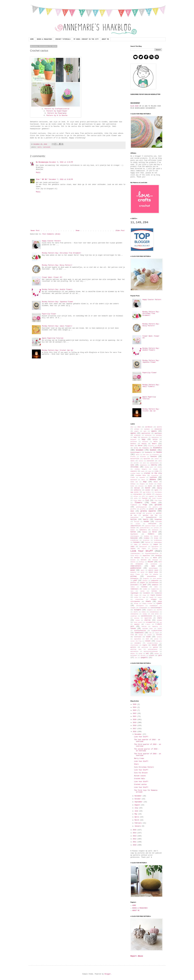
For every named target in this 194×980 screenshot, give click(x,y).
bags (144, 439)
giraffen (133, 509)
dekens (153, 480)
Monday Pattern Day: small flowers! (57, 326)
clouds (155, 469)
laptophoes (155, 547)
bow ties (146, 455)
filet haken (138, 501)
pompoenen (155, 581)
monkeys (142, 562)
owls (153, 566)
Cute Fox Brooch (141, 773)
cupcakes (142, 477)
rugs (144, 597)
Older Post (120, 231)
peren (142, 572)
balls (156, 442)
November (139, 796)
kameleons (155, 530)
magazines (146, 556)
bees (132, 446)
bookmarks (149, 452)
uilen (148, 637)
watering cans (136, 649)
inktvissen (152, 524)
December (139, 734)
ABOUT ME (105, 39)
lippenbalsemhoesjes (152, 554)
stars (159, 618)
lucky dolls (135, 556)
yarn (160, 656)
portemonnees (154, 583)
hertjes (137, 522)
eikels (149, 494)
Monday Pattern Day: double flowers (57, 290)
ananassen (158, 429)
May (136, 814)
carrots (136, 463)
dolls (156, 482)
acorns (159, 427)
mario (147, 558)
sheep (160, 601)
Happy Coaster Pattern (51, 241)
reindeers (146, 593)
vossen (154, 645)
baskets (133, 444)
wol (147, 654)
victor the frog (136, 641)
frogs (145, 505)
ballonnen (134, 442)
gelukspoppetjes (141, 507)
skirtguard (140, 606)
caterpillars (154, 463)
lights (144, 549)
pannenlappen (153, 568)
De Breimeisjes (42, 162)
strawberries (151, 622)
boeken (153, 450)
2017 (135, 729)
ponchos (133, 583)
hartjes (134, 519)
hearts (146, 519)
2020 (135, 720)
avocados (159, 435)
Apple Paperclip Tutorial (53, 338)
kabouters (143, 530)
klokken (146, 536)
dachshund (134, 480)
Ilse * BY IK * (42, 179)
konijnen (134, 538)
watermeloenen (153, 649)
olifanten (154, 564)
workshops (134, 656)
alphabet (147, 429)
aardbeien (149, 427)
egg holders (147, 492)
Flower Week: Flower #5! (52, 277)
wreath (152, 656)
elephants (159, 494)
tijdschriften (157, 631)
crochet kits (141, 475)
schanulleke (139, 599)
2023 (135, 710)
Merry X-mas (139, 759)
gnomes (152, 509)
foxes (154, 503)
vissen (148, 641)
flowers (138, 503)
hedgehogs (158, 519)
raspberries (155, 589)
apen (145, 431)
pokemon (145, 581)
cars (144, 463)
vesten (156, 639)
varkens (159, 637)
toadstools (139, 633)
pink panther (157, 579)
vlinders (138, 643)
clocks (160, 467)
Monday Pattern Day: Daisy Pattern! (57, 265)
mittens (144, 560)
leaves (133, 549)
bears (154, 444)
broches (133, 457)
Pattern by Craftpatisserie (57, 109)
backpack (133, 440)
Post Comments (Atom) (51, 234)
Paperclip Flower (49, 314)
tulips (141, 635)
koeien (156, 536)
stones (159, 620)
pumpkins (155, 585)
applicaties (146, 433)
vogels (145, 645)
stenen (138, 620)
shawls (148, 601)
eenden (148, 490)
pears (143, 570)
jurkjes (156, 528)
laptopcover (143, 547)
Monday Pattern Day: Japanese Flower (58, 302)
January (138, 826)
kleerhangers (135, 536)
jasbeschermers (145, 528)
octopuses (139, 564)
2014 (135, 833)
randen (145, 589)
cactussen (47, 147)
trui (132, 635)
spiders (159, 616)
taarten (144, 626)
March (137, 820)
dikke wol (134, 482)
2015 (135, 830)
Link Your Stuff (142, 551)
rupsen (160, 597)
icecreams (159, 522)
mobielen (155, 560)
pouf (145, 585)
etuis (160, 496)
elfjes (136, 496)
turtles (159, 635)
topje (157, 633)
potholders (135, 585)
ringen (136, 595)
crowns (133, 477)
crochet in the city (153, 473)
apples (133, 433)
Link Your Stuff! (141, 737)
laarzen (148, 542)
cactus (141, 461)
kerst (155, 532)
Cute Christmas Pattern (144, 767)
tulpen (150, 635)
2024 (135, 707)
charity (154, 465)
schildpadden (135, 601)
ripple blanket (156, 595)
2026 (135, 704)
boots (138, 455)
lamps (133, 547)
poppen (142, 583)
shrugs (136, 604)
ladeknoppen (158, 542)
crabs (157, 471)
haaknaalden (134, 517)
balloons (145, 442)
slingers (138, 610)
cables (157, 459)
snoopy (145, 614)
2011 (135, 842)
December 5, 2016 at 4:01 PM (61, 162)
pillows (134, 576)
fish (147, 500)
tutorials (138, 637)
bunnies (154, 457)
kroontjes (146, 540)
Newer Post (35, 231)
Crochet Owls (139, 779)
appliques (158, 433)
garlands (158, 505)
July (137, 808)
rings (144, 595)
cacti (39, 147)
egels (156, 490)
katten (133, 532)
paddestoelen (136, 568)
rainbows (144, 587)
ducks (150, 486)
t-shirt (148, 624)
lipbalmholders (136, 554)
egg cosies (135, 492)
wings (140, 654)
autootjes (148, 435)
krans (156, 538)
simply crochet (147, 604)
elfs (143, 496)
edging (159, 488)
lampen (156, 544)
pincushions (152, 576)
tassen (133, 629)
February (139, 823)
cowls (143, 471)
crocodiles (155, 475)
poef (135, 581)
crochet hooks (135, 473)
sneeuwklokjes (154, 612)
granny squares (148, 511)
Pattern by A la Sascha (57, 115)
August (138, 805)
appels (154, 431)
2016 (139, 427)
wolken (157, 654)
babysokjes (155, 437)
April (137, 817)
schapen (154, 599)
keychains (134, 534)
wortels (143, 656)
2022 (135, 714)
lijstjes (155, 549)
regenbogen (135, 593)
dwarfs (159, 486)
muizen (150, 562)
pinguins (146, 579)
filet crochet (157, 498)
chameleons (143, 465)
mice (155, 558)
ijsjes (138, 524)
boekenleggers (136, 452)
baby (135, 437)
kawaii (145, 532)
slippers (150, 610)
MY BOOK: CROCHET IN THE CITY (86, 39)
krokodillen (134, 540)
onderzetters (136, 566)
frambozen (134, 505)
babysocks (144, 437)
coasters (134, 471)
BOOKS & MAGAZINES (44, 39)
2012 (132, 427)
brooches (143, 457)
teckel (160, 629)
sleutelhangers (156, 608)
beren (140, 446)
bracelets (156, 455)
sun (161, 622)
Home (78, 231)
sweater (137, 624)
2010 (135, 845)
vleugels (159, 641)
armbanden (137, 435)
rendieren (158, 593)
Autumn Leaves (140, 776)
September (139, 802)
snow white (155, 614)
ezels (136, 498)
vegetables (137, 639)
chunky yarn (149, 467)
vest (147, 639)
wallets (133, 647)
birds (136, 448)
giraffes (143, 509)
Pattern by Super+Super (57, 111)
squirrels (148, 618)
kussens (136, 542)
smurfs (136, 612)
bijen (160, 446)
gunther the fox (150, 515)
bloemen (140, 450)
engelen (151, 496)
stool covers (138, 622)
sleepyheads (143, 608)
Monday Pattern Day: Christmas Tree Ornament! (62, 253)
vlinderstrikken (152, 643)
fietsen (145, 498)
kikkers (151, 534)
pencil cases (153, 570)
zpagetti (144, 658)
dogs (145, 482)
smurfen (159, 610)
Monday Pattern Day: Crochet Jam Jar (58, 350)
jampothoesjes (136, 526)
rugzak (151, 597)
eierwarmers (138, 494)
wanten (155, 647)
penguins (133, 572)
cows (150, 471)
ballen (155, 439)
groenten (149, 513)
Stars (136, 764)
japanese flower (150, 526)
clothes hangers (141, 469)
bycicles (147, 459)
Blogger (108, 974)
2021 (135, 717)
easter (148, 488)
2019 (135, 723)
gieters (155, 507)
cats (132, 465)
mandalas (159, 556)
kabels (133, 530)
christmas (135, 467)
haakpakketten (151, 517)
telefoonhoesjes (140, 631)
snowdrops (134, 616)
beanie (144, 444)
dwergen (137, 488)
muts (160, 562)
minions (133, 560)
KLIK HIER (135, 106)
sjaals (159, 603)
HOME (32, 39)
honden (146, 522)
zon (136, 658)
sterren (147, 620)
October (138, 799)
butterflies (135, 459)
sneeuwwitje (134, 614)
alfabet (137, 429)
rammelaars (135, 589)
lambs (136, 545)
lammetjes (145, 545)
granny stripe (136, 513)
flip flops (158, 501)
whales (133, 654)
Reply (38, 173)
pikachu (156, 574)
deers (143, 480)
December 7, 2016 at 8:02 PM (61, 179)
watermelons (134, 651)
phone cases (153, 572)
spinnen (137, 618)
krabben (147, 538)
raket (156, 587)
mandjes (137, 558)
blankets (157, 448)
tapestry (155, 626)
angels (137, 431)
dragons (142, 484)
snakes (144, 612)
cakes (160, 461)
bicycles (151, 446)
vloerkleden (134, 645)
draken (151, 484)
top (150, 633)
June (137, 811)
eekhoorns (137, 490)
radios (133, 587)
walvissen (145, 647)
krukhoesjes (158, 540)
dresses (141, 486)
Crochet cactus (140, 785)
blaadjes (146, 448)
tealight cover (148, 629)
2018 (135, 726)
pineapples (135, 579)
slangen (133, 608)
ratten (142, 591)
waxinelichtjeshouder (151, 651)
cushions (153, 477)
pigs (146, 574)
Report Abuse (137, 956)
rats (132, 591)
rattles (154, 591)
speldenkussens (147, 616)
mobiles (133, 562)
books (159, 452)
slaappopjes (154, 606)
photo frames (135, 574)
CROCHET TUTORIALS (63, 39)
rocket (136, 597)
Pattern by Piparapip (57, 113)
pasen (133, 570)
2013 (135, 836)
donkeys (133, 484)
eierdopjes (158, 492)
